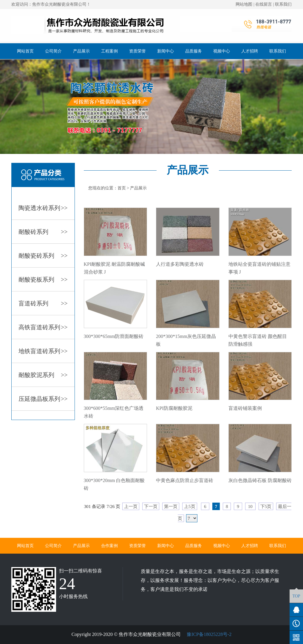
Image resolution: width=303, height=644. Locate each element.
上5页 (190, 506)
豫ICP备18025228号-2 (208, 634)
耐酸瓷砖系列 (43, 256)
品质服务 (194, 51)
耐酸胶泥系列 (43, 375)
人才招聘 (250, 51)
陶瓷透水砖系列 (43, 208)
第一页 (171, 506)
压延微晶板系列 (43, 399)
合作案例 (109, 546)
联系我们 (283, 4)
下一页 (151, 506)
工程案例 (109, 51)
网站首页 (25, 51)
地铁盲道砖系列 (43, 351)
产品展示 (81, 51)
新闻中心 (166, 51)
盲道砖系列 (43, 303)
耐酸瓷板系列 (43, 279)
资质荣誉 (137, 51)
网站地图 (244, 4)
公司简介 (53, 51)
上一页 (131, 506)
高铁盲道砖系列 (43, 327)
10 (250, 506)
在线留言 (264, 4)
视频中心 (222, 51)
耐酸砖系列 (43, 232)
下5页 (266, 506)
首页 (122, 188)
